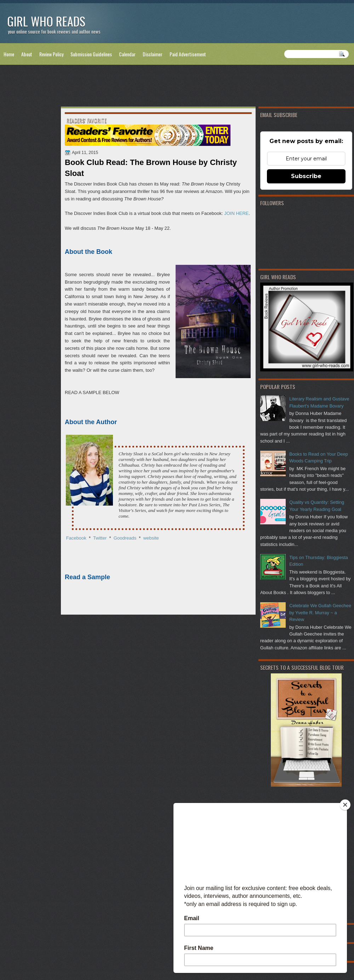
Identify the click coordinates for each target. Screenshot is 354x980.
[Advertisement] (177, 87)
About (27, 54)
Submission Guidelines (91, 54)
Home (9, 54)
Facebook (76, 538)
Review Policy (51, 54)
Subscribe (306, 176)
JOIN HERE (236, 213)
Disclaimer (153, 54)
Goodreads (126, 538)
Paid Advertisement (188, 54)
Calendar (127, 54)
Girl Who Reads (46, 21)
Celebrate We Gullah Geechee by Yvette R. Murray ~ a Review (320, 612)
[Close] (345, 805)
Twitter (100, 538)
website (151, 538)
